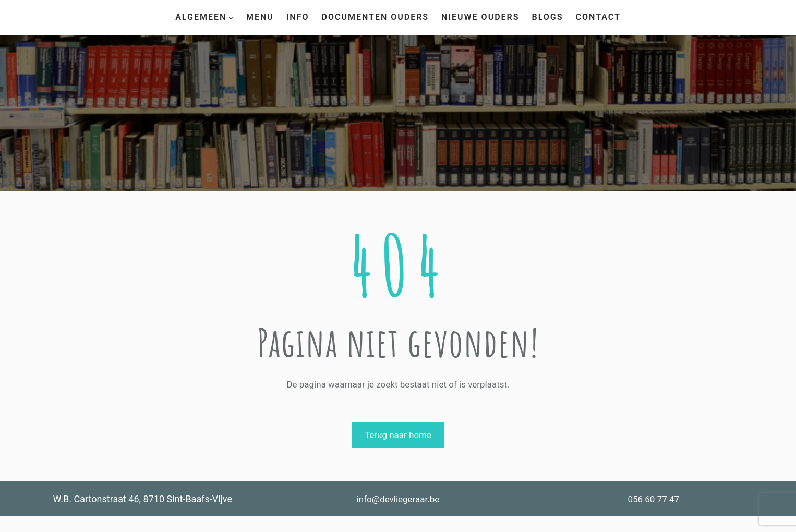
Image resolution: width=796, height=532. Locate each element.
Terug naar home (398, 435)
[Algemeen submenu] (231, 17)
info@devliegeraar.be (398, 499)
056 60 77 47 (653, 499)
